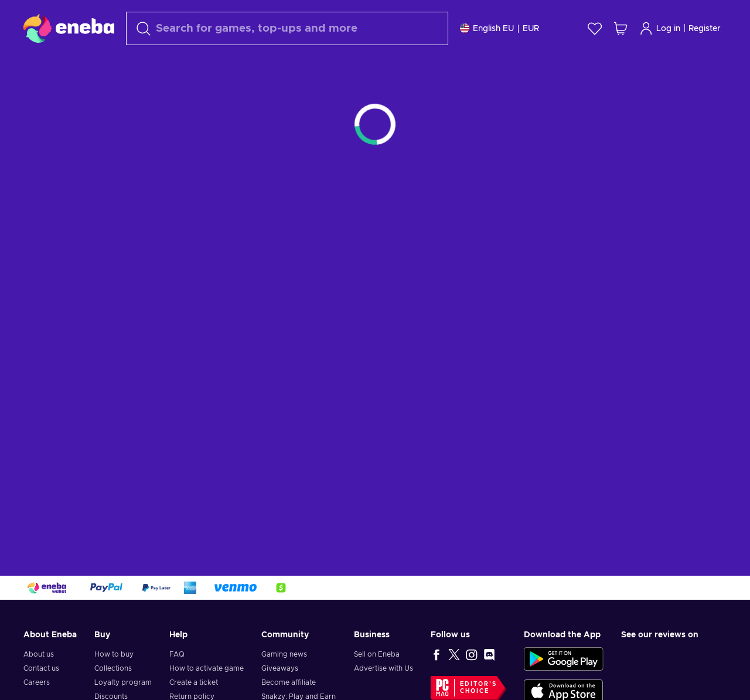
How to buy (114, 654)
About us (39, 654)
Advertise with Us (383, 668)
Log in (660, 28)
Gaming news (284, 654)
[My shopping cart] (621, 28)
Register (705, 29)
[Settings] (500, 28)
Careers (37, 682)
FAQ (177, 654)
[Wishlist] (595, 28)
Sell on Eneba (377, 654)
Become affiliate (289, 682)
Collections (113, 668)
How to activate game (207, 668)
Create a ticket (194, 682)
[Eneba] (69, 28)
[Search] (287, 28)
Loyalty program (123, 682)
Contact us (41, 668)
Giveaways (280, 668)
